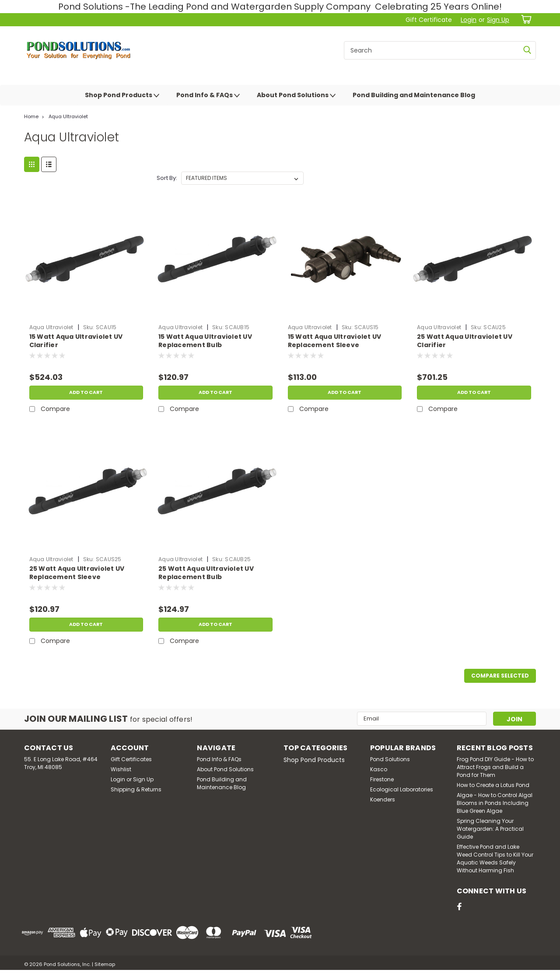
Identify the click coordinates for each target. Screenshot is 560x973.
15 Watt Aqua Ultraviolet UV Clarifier (76, 341)
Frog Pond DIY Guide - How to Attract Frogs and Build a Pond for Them (495, 767)
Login (469, 20)
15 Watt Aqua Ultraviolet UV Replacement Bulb (205, 341)
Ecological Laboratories (402, 789)
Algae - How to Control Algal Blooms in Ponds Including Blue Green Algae (495, 803)
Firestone (382, 779)
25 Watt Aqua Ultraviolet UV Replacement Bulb (206, 573)
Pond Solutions (390, 759)
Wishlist (121, 769)
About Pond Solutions (296, 95)
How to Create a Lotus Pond (493, 785)
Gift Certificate (429, 20)
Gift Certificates (131, 759)
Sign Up (498, 20)
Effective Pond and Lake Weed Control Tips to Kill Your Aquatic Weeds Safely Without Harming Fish (495, 859)
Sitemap (105, 964)
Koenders (383, 799)
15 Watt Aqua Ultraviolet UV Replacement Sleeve (335, 341)
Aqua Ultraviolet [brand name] (51, 327)
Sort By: (167, 178)
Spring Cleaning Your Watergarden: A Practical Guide (490, 829)
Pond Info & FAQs (208, 95)
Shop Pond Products (122, 95)
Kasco (379, 769)
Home (31, 116)
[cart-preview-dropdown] (525, 19)
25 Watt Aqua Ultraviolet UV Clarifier (465, 341)
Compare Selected (500, 676)
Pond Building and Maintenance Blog (414, 95)
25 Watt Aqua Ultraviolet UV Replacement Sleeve (77, 573)
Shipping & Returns (136, 789)
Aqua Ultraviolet (68, 116)
